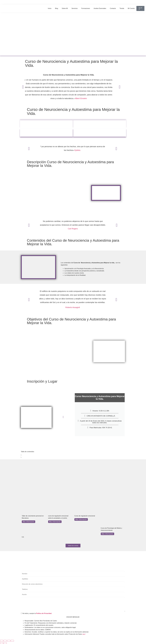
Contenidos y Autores (46, 133)
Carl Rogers (73, 229)
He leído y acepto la (36, 613)
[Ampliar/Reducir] (2, 641)
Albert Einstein (81, 98)
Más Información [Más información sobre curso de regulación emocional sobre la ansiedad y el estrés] (55, 522)
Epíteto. (78, 150)
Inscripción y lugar (100, 133)
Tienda (122, 8)
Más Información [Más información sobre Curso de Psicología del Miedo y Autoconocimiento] (107, 534)
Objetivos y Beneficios (99, 124)
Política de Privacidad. (44, 613)
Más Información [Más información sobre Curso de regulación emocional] (81, 519)
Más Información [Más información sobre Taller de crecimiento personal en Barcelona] (28, 522)
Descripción (46, 124)
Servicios (75, 8)
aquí (84, 634)
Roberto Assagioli (73, 307)
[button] (113, 2)
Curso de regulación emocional (85, 516)
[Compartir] (9, 641)
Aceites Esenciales (100, 8)
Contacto (113, 8)
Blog (57, 8)
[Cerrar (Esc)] (12, 641)
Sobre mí (65, 8)
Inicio (50, 8)
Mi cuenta (131, 8)
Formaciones (86, 8)
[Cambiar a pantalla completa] (5, 641)
